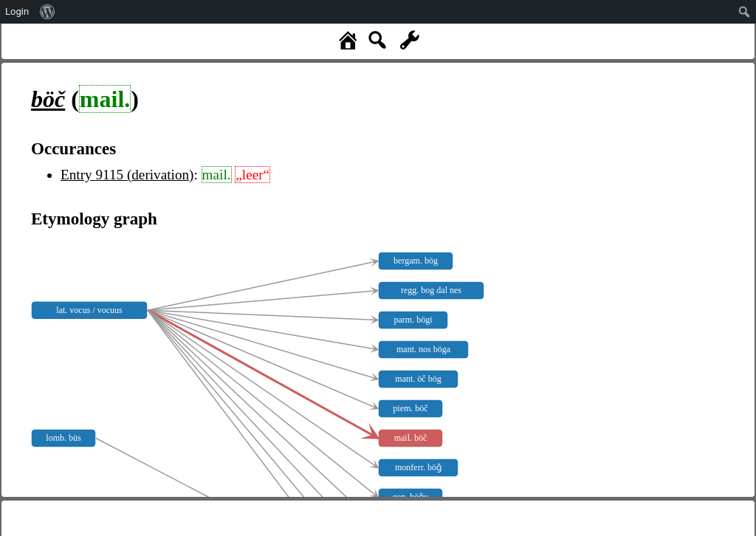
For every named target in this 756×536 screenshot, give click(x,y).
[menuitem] (48, 12)
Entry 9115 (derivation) (127, 175)
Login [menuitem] (17, 11)
